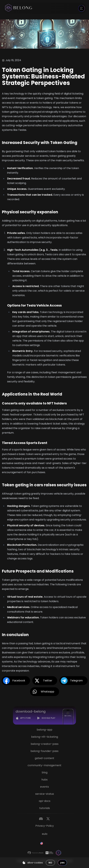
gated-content (44, 758)
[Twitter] (48, 819)
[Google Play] (46, 718)
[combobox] (44, 843)
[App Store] (23, 718)
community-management (44, 765)
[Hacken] (49, 853)
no (50, 863)
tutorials (45, 808)
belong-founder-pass (44, 751)
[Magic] (58, 853)
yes (62, 863)
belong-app (44, 730)
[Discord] (41, 819)
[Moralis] (35, 853)
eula (45, 834)
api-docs (45, 801)
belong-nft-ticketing (45, 737)
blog (45, 772)
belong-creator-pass (45, 744)
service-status (45, 794)
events (44, 787)
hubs (44, 780)
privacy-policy (45, 826)
